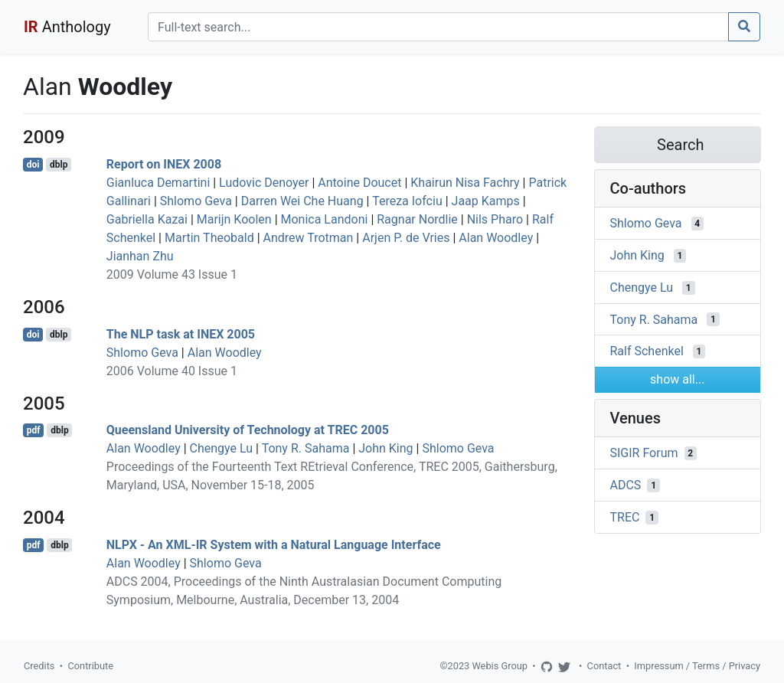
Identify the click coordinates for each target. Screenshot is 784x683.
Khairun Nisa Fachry (465, 183)
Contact (604, 666)
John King (385, 448)
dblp (59, 165)
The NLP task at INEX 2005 (181, 334)
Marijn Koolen (234, 219)
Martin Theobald (209, 238)
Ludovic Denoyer (264, 183)
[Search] (438, 27)
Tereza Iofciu (407, 201)
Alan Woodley (496, 238)
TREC (625, 517)
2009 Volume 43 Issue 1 (172, 275)
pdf (34, 430)
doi (33, 165)
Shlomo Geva (196, 201)
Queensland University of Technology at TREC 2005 (248, 430)
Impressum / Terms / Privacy (697, 666)
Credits (39, 666)
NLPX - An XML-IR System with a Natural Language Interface (274, 545)
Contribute (90, 666)
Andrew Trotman (309, 238)
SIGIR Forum (644, 453)
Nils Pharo (495, 219)
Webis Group (500, 666)
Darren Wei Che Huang (302, 201)
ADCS (626, 485)
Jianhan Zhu (140, 256)
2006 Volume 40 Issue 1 (172, 371)
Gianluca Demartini (158, 183)
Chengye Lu (222, 448)
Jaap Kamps (486, 201)
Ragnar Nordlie (417, 219)
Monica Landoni (325, 219)
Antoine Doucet (359, 183)
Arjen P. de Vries (406, 238)
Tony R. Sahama (306, 448)
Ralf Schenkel (647, 351)
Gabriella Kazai (147, 219)
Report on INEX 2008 (164, 164)
